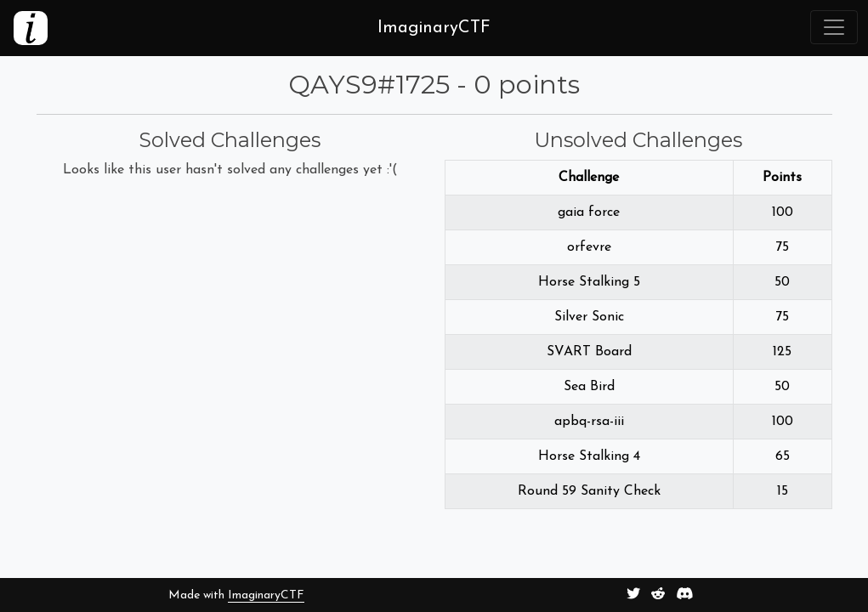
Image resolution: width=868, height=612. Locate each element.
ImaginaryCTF (266, 595)
